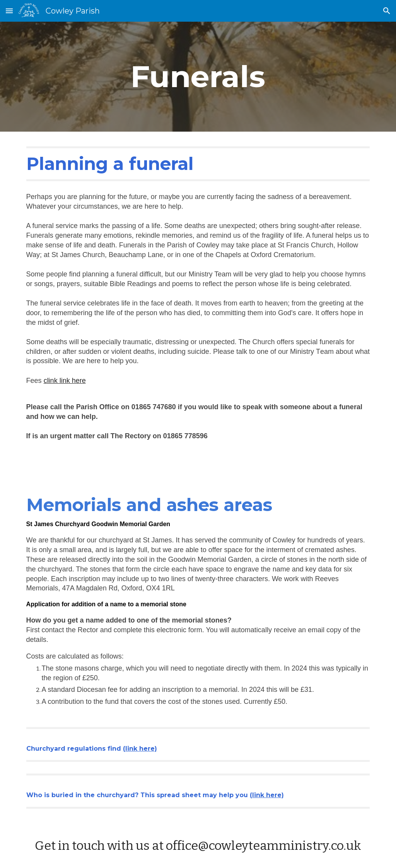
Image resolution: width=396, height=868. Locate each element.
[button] (9, 11)
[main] (198, 77)
